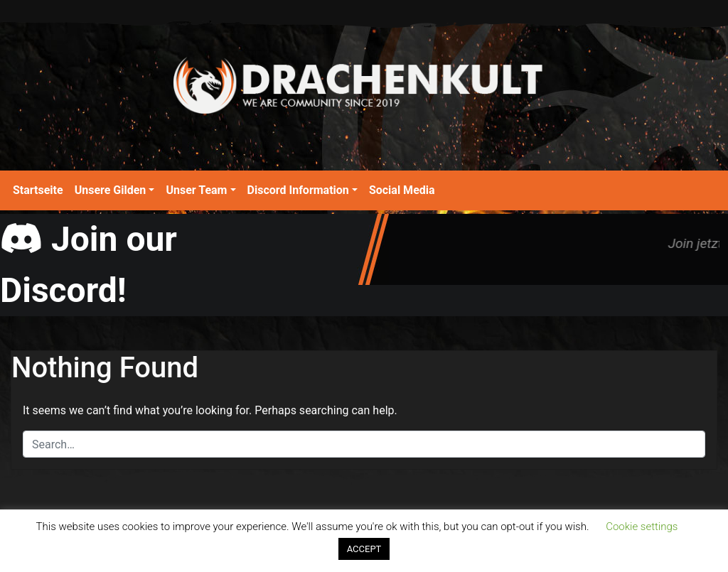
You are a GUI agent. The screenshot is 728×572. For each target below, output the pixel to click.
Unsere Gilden (111, 190)
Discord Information (298, 190)
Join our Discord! (89, 265)
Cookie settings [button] (642, 527)
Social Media (402, 190)
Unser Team (196, 190)
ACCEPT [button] (364, 549)
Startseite (38, 190)
